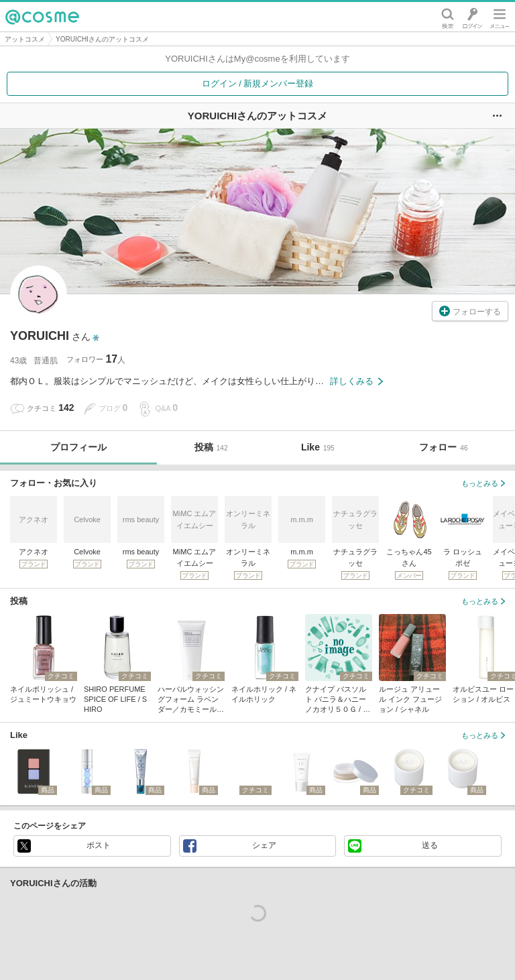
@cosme (42, 17)
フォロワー (96, 359)
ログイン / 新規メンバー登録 (258, 83)
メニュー (500, 17)
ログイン (472, 17)
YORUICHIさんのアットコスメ (102, 39)
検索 (448, 17)
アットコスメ (25, 39)
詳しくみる (356, 381)
